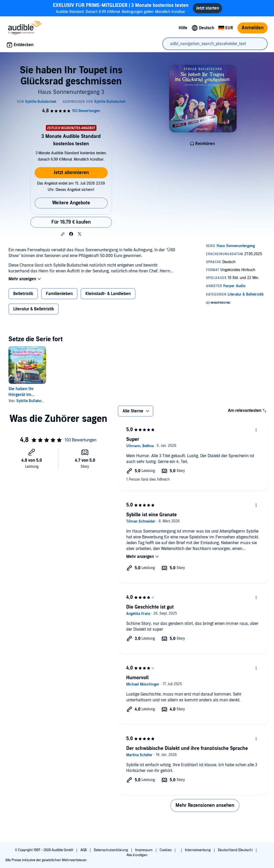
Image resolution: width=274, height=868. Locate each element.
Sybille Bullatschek (32, 401)
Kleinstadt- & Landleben (108, 294)
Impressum (144, 850)
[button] (63, 234)
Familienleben (59, 294)
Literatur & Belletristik (34, 309)
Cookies (166, 850)
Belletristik (23, 294)
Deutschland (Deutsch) (236, 850)
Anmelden (253, 28)
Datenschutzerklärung (111, 850)
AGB (84, 850)
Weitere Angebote (71, 203)
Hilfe (183, 28)
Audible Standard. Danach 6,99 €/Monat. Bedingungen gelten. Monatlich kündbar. (121, 8)
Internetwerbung (198, 850)
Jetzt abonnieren (71, 173)
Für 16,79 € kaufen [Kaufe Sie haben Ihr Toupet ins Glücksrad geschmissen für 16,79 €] (71, 222)
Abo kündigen (137, 855)
